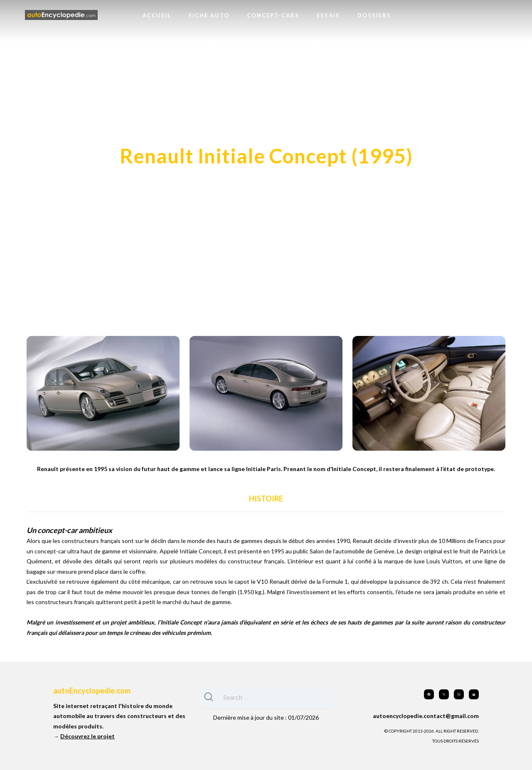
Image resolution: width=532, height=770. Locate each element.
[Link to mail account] (474, 694)
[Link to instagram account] (459, 694)
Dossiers (374, 15)
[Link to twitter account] (444, 694)
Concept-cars (273, 15)
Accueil (157, 15)
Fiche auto (209, 15)
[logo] (61, 15)
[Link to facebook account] (429, 694)
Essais (328, 15)
